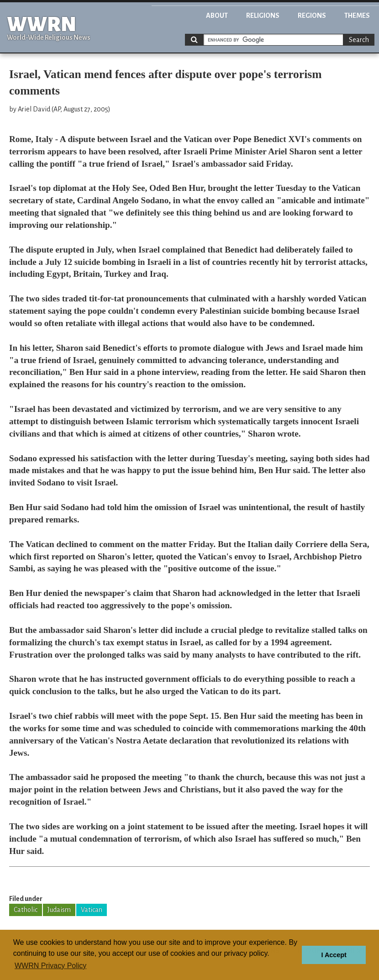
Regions (312, 16)
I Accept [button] (334, 955)
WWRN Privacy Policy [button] (50, 966)
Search (359, 40)
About (217, 16)
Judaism (59, 910)
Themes (357, 16)
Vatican (92, 910)
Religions (263, 16)
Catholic (26, 910)
